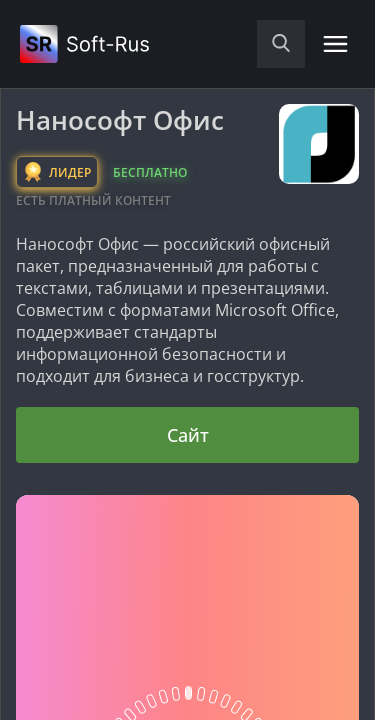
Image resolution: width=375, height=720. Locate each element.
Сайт (188, 435)
